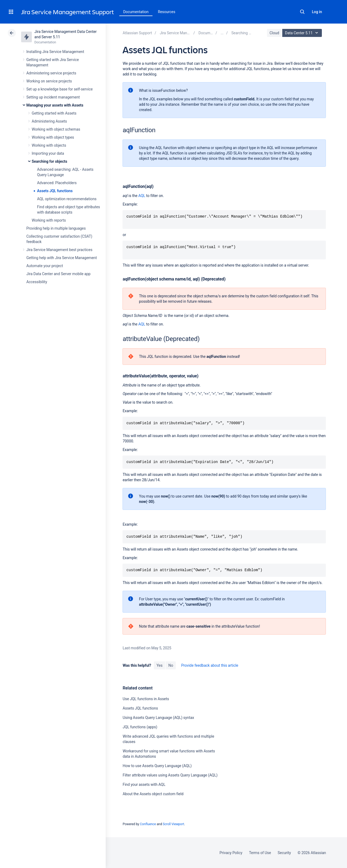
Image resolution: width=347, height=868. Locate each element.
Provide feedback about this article (210, 665)
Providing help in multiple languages (56, 228)
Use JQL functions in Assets (146, 699)
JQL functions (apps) (140, 727)
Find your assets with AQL (144, 784)
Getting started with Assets (54, 113)
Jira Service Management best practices (60, 250)
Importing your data (48, 153)
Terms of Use (260, 853)
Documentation (136, 12)
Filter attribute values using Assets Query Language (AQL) (170, 775)
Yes (159, 665)
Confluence (148, 824)
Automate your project (45, 266)
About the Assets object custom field (153, 794)
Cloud (274, 33)
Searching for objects (50, 161)
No (171, 665)
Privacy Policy (231, 853)
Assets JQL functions (55, 191)
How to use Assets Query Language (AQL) (157, 766)
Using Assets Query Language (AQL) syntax (158, 718)
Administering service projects (51, 73)
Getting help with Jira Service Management (62, 258)
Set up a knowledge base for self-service (60, 89)
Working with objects (49, 145)
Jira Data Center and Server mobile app (59, 274)
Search (302, 12)
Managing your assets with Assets (55, 105)
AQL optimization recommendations (67, 199)
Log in (317, 12)
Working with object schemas (56, 129)
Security (284, 853)
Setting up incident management (53, 97)
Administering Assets (49, 121)
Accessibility (37, 282)
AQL (142, 196)
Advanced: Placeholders (57, 183)
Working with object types (53, 137)
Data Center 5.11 (303, 33)
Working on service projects (49, 81)
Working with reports (49, 220)
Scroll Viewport (173, 824)
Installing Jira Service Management (55, 52)
